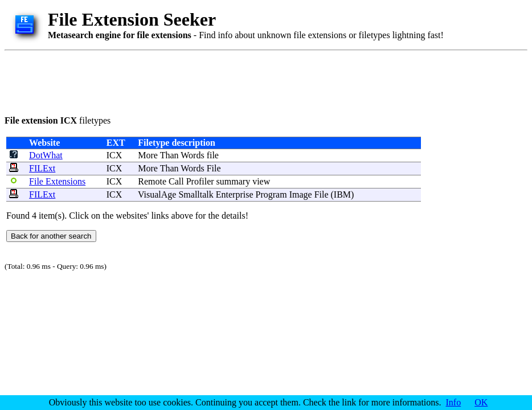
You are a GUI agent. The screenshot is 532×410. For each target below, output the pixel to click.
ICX (114, 155)
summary (234, 181)
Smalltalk (196, 194)
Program (271, 194)
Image (301, 194)
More (148, 155)
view (261, 181)
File (214, 168)
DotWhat (46, 155)
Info (454, 402)
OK (481, 402)
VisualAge (157, 194)
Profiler (200, 181)
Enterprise (235, 194)
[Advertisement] (212, 81)
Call (176, 181)
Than (169, 155)
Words (192, 155)
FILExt (42, 168)
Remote (152, 181)
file (213, 155)
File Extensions (57, 181)
